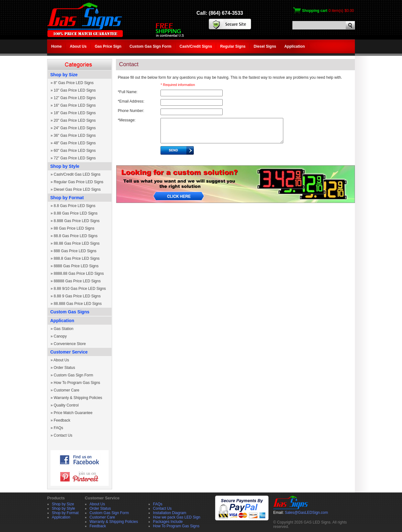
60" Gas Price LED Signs (75, 151)
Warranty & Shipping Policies (78, 398)
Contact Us (63, 435)
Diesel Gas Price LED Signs (77, 189)
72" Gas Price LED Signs (75, 158)
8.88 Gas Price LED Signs (76, 213)
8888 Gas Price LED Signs (76, 266)
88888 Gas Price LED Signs (77, 281)
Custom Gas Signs (70, 312)
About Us (78, 46)
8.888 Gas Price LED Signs (77, 221)
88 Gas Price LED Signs (74, 228)
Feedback (62, 420)
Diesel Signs (265, 46)
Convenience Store (70, 344)
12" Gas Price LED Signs (75, 98)
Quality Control (66, 405)
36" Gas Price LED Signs (75, 136)
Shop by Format (67, 198)
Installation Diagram (170, 513)
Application (294, 46)
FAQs (58, 428)
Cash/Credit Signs (196, 46)
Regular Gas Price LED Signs (79, 182)
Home (56, 46)
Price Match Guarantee (73, 413)
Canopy (60, 336)
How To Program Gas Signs (77, 383)
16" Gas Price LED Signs (75, 105)
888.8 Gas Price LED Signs (77, 258)
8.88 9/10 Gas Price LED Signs (80, 289)
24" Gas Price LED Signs (75, 128)
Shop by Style (65, 166)
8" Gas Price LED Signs (74, 83)
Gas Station (64, 329)
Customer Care (66, 390)
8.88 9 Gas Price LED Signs (77, 296)
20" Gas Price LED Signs (75, 120)
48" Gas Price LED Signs (75, 143)
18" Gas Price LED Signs (75, 113)
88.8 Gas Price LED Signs (76, 236)
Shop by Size (64, 75)
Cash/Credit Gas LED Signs (77, 174)
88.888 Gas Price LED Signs (78, 304)
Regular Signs (233, 46)
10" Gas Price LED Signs (75, 90)
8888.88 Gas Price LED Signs (79, 274)
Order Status (64, 368)
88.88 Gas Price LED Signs (77, 243)
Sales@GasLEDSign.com (307, 513)
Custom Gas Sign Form (150, 46)
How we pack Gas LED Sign (177, 517)
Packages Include (168, 522)
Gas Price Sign (108, 46)
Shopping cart (315, 11)
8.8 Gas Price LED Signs (75, 206)
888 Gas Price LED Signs (75, 251)
